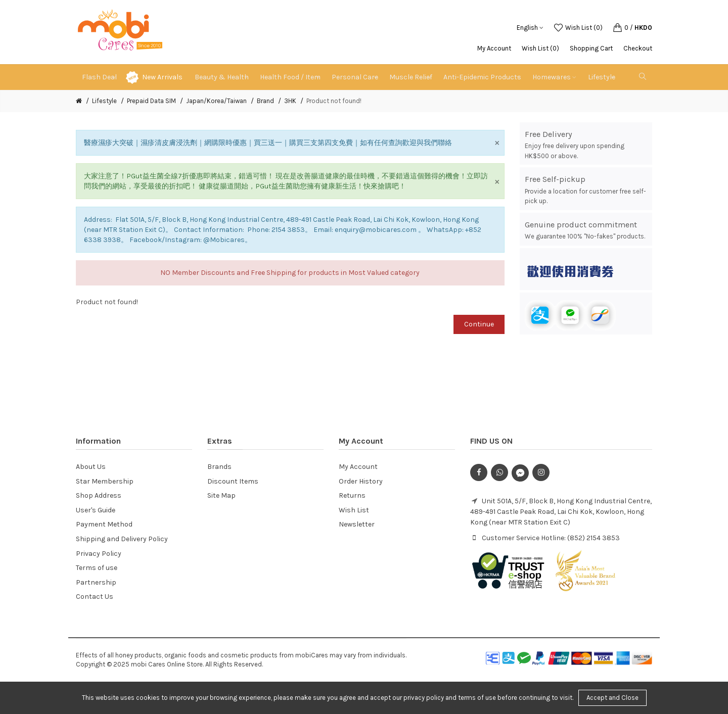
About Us (91, 467)
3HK (290, 101)
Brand (265, 101)
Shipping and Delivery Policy (122, 539)
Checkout (638, 48)
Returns (352, 495)
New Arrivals (162, 77)
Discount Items (233, 481)
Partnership (96, 582)
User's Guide (96, 510)
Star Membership (105, 481)
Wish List (354, 510)
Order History (361, 481)
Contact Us (95, 597)
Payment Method (104, 524)
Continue (479, 324)
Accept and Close (612, 698)
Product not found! (334, 101)
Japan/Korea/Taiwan (216, 101)
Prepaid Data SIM (151, 101)
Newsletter (357, 524)
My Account (494, 48)
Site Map (221, 495)
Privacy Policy (99, 554)
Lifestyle (104, 101)
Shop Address (99, 495)
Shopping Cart (591, 48)
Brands (219, 467)
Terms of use (97, 568)
